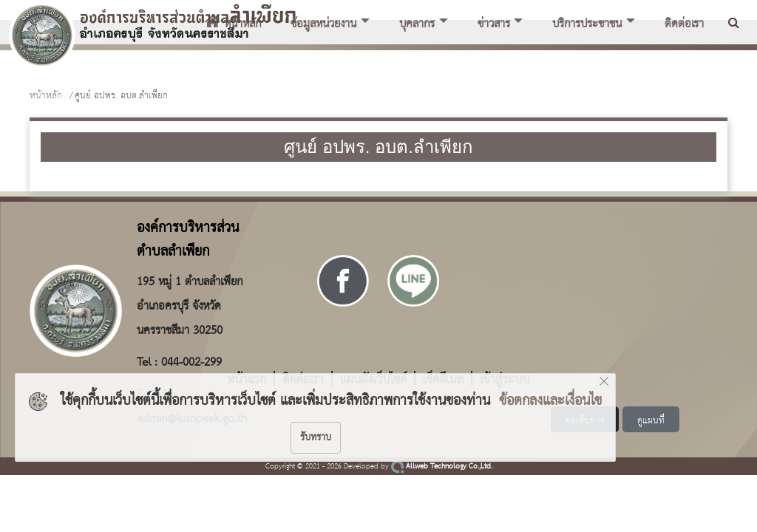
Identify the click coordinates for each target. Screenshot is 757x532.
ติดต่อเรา (684, 24)
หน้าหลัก (46, 96)
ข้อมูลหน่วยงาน (323, 24)
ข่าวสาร (494, 24)
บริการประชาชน (587, 24)
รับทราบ (316, 437)
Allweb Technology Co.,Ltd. (442, 467)
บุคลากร (417, 24)
